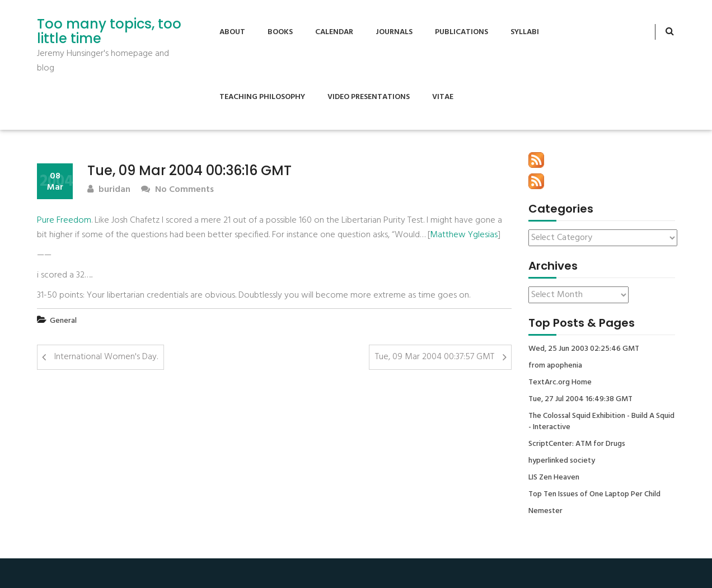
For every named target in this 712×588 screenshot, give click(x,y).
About (232, 32)
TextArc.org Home (560, 383)
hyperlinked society (562, 461)
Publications (462, 32)
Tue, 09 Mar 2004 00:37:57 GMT (435, 357)
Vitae (443, 97)
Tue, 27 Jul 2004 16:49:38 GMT (580, 399)
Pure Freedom (64, 220)
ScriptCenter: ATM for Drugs (577, 444)
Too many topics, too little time (109, 32)
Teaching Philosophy (262, 97)
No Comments (177, 190)
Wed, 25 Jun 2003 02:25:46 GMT (584, 349)
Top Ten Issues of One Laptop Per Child (594, 495)
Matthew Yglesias (464, 235)
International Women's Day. (106, 357)
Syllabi (525, 32)
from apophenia (555, 366)
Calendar (334, 32)
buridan (109, 190)
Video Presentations (369, 97)
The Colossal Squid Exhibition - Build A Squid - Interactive (601, 422)
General (63, 321)
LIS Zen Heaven (554, 478)
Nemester (545, 511)
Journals (394, 32)
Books (280, 32)
